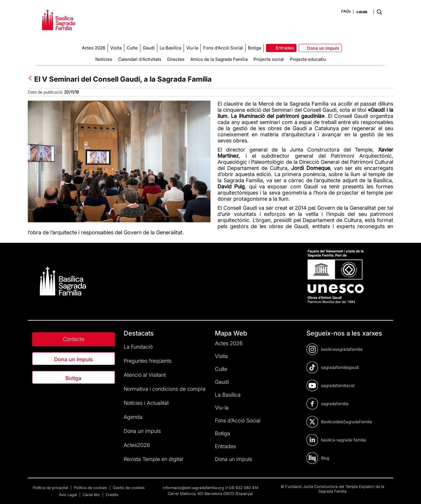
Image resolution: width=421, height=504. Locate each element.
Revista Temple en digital (153, 459)
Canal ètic (92, 495)
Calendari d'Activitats (140, 59)
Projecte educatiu (308, 59)
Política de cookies (91, 488)
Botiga (73, 378)
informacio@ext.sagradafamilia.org (193, 488)
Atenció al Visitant (145, 375)
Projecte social (269, 59)
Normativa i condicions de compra (165, 389)
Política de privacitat (51, 488)
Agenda (133, 417)
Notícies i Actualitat (146, 403)
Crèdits (112, 495)
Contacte (74, 339)
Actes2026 (137, 445)
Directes (176, 59)
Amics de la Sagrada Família (219, 59)
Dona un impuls (74, 359)
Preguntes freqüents (148, 361)
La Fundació (138, 347)
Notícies (104, 59)
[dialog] (410, 492)
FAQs (346, 11)
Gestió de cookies (129, 488)
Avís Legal (69, 495)
